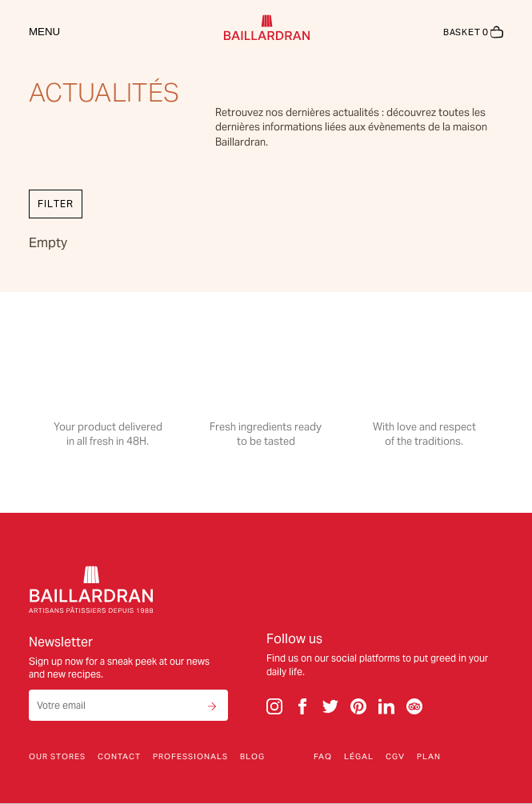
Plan (429, 757)
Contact (119, 757)
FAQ (323, 757)
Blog (252, 757)
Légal (359, 757)
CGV (395, 757)
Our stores (57, 757)
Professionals (190, 757)
